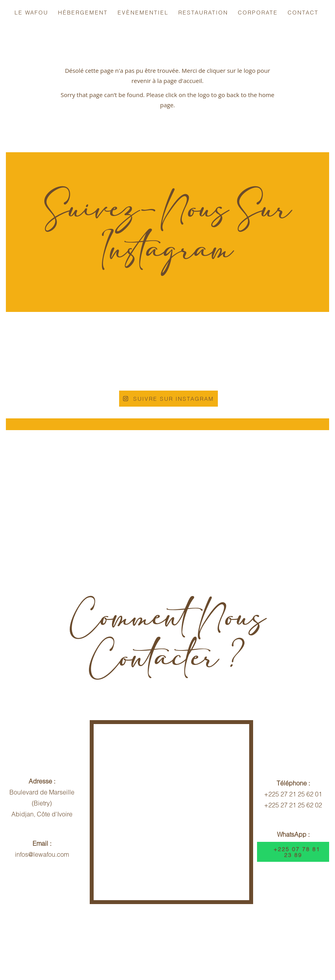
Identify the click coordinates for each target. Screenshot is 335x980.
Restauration (203, 12)
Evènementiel (143, 12)
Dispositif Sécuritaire (275, 936)
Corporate (258, 12)
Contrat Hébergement (200, 936)
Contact (303, 12)
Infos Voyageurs (52, 936)
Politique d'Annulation (121, 936)
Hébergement (83, 12)
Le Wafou (31, 12)
